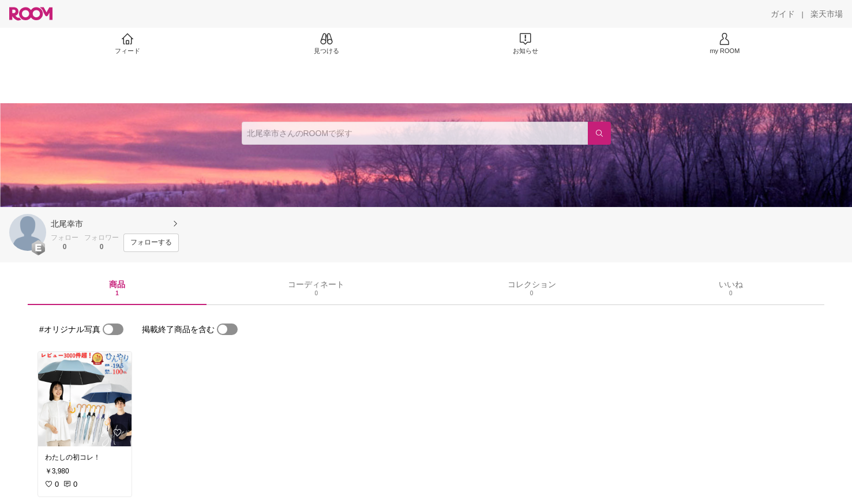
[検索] (599, 133)
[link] (85, 399)
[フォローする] (151, 243)
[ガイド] (783, 14)
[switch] (113, 329)
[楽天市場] (827, 14)
